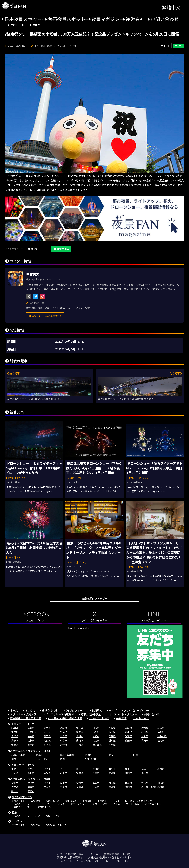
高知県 (145, 741)
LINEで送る (61, 249)
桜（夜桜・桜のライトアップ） (141, 801)
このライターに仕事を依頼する (45, 316)
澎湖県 (112, 773)
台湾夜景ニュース (20, 807)
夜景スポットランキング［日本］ (32, 751)
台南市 (128, 769)
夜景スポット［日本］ (24, 724)
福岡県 (161, 741)
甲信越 (88, 755)
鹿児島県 (97, 745)
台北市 (15, 769)
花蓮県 (96, 773)
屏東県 (161, 769)
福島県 (112, 728)
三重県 (63, 736)
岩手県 (47, 728)
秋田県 (80, 728)
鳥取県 (15, 741)
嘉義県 (31, 787)
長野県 (112, 732)
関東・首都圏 (67, 755)
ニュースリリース (99, 718)
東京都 (15, 732)
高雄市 (145, 769)
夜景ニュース (53, 801)
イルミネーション (20, 804)
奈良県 (145, 736)
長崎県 (31, 745)
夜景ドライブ (53, 816)
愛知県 (15, 736)
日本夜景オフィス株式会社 (86, 858)
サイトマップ (141, 718)
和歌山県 (162, 736)
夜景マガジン (106, 19)
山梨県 (96, 732)
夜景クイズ (103, 801)
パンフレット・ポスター (123, 714)
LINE (178, 46)
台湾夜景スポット (67, 19)
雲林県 (15, 787)
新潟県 (80, 732)
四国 (62, 759)
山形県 (96, 728)
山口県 (80, 741)
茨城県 (128, 728)
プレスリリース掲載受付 (60, 714)
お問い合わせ (165, 19)
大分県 (63, 745)
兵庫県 (112, 736)
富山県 (128, 732)
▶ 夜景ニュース (16, 25)
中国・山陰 (41, 759)
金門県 (128, 773)
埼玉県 (47, 732)
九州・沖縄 (90, 759)
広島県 (63, 741)
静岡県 (47, 736)
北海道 (15, 728)
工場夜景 (35, 801)
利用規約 (97, 710)
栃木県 (145, 728)
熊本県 (47, 745)
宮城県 (63, 728)
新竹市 (80, 769)
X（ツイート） (37, 249)
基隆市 (63, 769)
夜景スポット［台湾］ (24, 765)
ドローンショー (79, 804)
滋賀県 (128, 736)
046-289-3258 (92, 854)
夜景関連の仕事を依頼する (26, 718)
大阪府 (80, 736)
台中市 (112, 769)
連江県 (145, 773)
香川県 (112, 741)
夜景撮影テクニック (56, 825)
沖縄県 (112, 745)
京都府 (96, 736)
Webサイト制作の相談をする (65, 718)
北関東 (39, 755)
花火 (117, 801)
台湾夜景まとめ (43, 807)
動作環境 (121, 718)
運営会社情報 (50, 710)
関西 (14, 759)
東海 (135, 755)
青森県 (31, 728)
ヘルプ (113, 710)
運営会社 (135, 19)
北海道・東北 (18, 755)
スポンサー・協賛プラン (24, 714)
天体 (94, 804)
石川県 (145, 732)
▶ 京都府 (35, 25)
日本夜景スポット (23, 19)
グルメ (116, 804)
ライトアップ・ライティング (50, 804)
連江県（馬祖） (149, 787)
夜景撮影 (87, 801)
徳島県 (96, 741)
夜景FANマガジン (22, 797)
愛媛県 (128, 741)
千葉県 (63, 732)
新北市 (31, 769)
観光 (105, 804)
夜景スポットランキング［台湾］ (32, 779)
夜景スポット (18, 801)
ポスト (165, 46)
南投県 (47, 773)
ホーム (14, 710)
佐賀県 (15, 745)
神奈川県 (32, 732)
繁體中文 (171, 7)
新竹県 (96, 769)
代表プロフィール (75, 710)
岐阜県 (31, 736)
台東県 (15, 773)
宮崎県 (80, 745)
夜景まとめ (71, 801)
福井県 (161, 732)
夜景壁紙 (35, 825)
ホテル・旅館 (132, 804)
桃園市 (47, 769)
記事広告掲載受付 (91, 714)
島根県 (31, 741)
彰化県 (31, 773)
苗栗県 (63, 773)
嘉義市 (31, 791)
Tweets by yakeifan (79, 628)
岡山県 (47, 741)
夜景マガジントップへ (94, 598)
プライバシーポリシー (137, 710)
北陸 (111, 755)
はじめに (30, 710)
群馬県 (161, 728)
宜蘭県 (80, 773)
